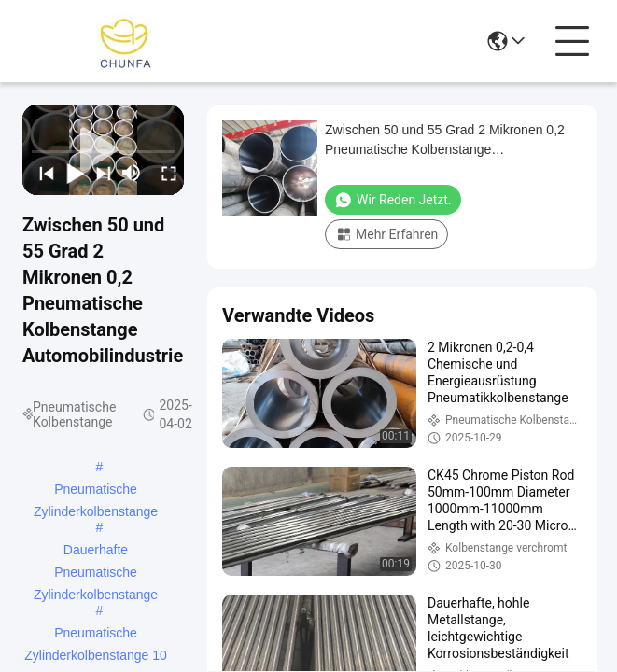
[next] (99, 173)
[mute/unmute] (132, 173)
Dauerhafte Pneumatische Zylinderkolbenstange (96, 552)
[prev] (42, 173)
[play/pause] (70, 173)
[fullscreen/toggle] (164, 173)
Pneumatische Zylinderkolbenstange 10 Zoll (96, 635)
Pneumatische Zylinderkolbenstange (96, 491)
